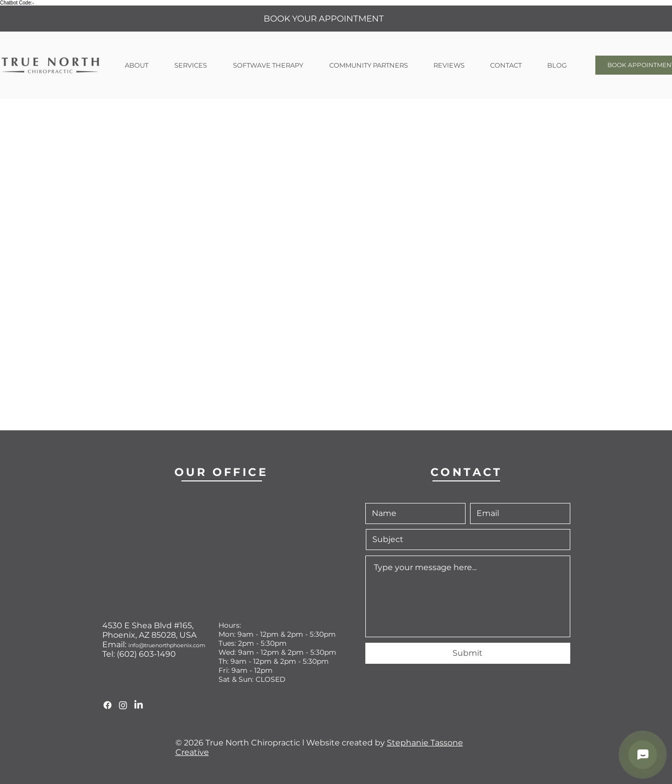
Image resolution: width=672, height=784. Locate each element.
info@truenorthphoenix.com (167, 645)
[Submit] (468, 653)
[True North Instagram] (123, 705)
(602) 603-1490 (146, 654)
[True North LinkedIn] (139, 705)
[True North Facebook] (107, 705)
